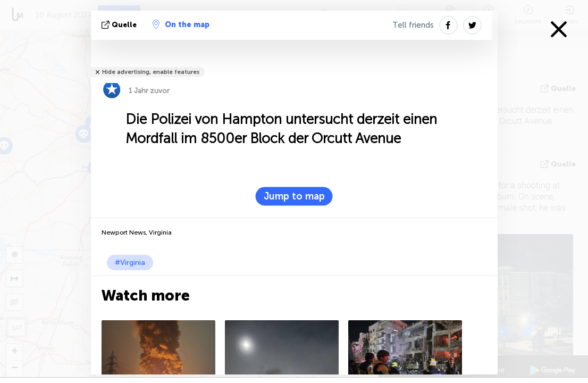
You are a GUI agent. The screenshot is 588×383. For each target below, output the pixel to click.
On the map (181, 24)
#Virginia (130, 263)
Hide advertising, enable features (151, 72)
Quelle (120, 25)
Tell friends (413, 25)
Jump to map (294, 196)
